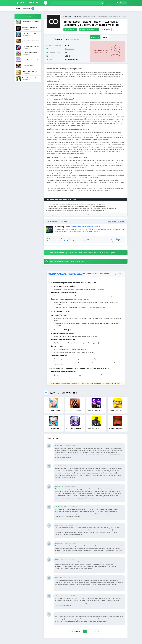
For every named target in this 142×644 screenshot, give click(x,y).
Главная (17, 8)
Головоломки (70, 49)
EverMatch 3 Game (59, 109)
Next (97, 631)
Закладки (106, 29)
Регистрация (113, 3)
